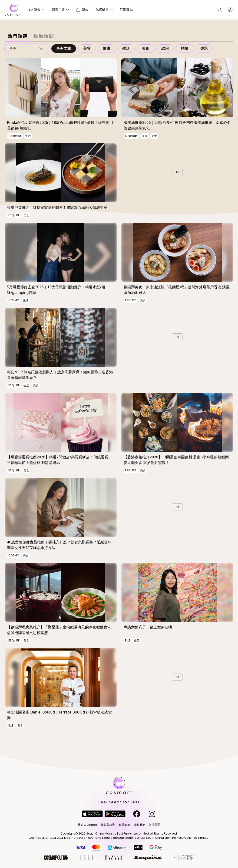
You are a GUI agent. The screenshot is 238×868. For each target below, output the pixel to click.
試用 (165, 48)
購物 (82, 10)
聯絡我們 (140, 825)
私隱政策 (124, 825)
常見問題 (155, 825)
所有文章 (64, 48)
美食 (145, 48)
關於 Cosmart (87, 825)
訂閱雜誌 (126, 10)
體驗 (185, 48)
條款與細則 (108, 825)
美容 (87, 48)
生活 (126, 48)
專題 (204, 48)
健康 (106, 48)
